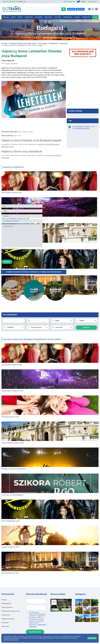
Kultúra (58, 17)
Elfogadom (92, 638)
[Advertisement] (83, 93)
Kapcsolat (5, 626)
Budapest (53, 43)
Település (29, 17)
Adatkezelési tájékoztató (11, 611)
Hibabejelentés (7, 607)
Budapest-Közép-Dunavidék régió (23, 43)
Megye (20, 17)
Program (39, 17)
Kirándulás (68, 17)
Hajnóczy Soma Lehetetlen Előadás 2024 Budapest (27, 53)
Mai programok (70, 2)
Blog (95, 17)
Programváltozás (8, 619)
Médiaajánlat (6, 604)
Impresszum (6, 615)
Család (77, 17)
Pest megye (43, 43)
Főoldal (4, 43)
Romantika (87, 17)
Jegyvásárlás (92, 2)
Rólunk (4, 600)
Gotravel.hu (61, 601)
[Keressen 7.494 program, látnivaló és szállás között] (44, 9)
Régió (13, 17)
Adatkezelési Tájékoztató (21, 257)
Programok (64, 43)
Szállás (6, 17)
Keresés (86, 328)
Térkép (81, 2)
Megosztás (66, 610)
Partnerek (5, 623)
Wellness (48, 17)
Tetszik (55, 610)
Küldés (7, 262)
